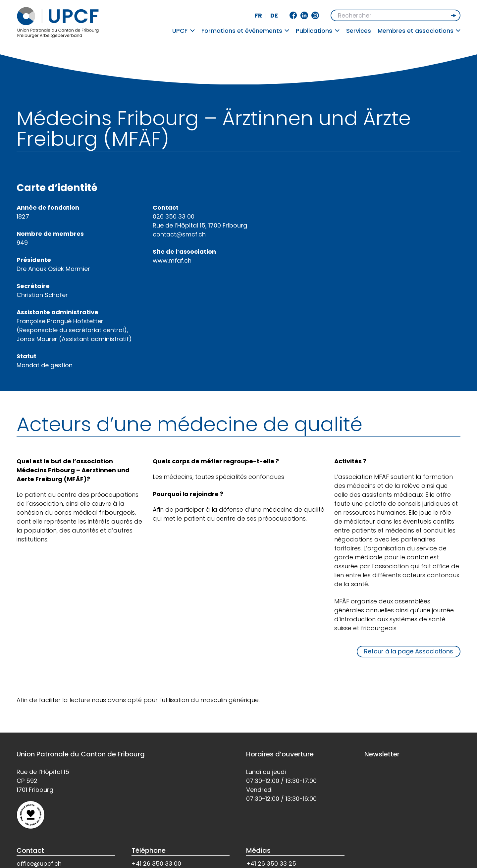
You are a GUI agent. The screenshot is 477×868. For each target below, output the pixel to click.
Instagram (315, 15)
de (274, 15)
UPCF (184, 31)
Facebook (293, 15)
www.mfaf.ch (172, 260)
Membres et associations (419, 31)
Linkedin (304, 15)
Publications (318, 31)
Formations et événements (245, 31)
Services (359, 31)
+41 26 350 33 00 (156, 864)
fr (258, 15)
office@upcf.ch (39, 864)
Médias (258, 850)
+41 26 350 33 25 (271, 864)
